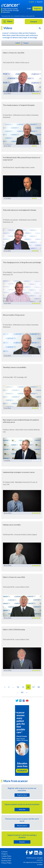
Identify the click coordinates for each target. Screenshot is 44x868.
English (32, 2)
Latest (18, 43)
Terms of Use (6, 858)
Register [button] (37, 8)
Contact (4, 852)
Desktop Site (6, 861)
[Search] (40, 28)
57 (33, 687)
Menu (8, 22)
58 (39, 687)
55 (23, 687)
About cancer (22, 826)
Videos (8, 28)
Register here (22, 795)
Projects (5, 854)
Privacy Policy (6, 863)
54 (18, 687)
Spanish (40, 2)
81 (22, 692)
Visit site (22, 809)
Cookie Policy (6, 856)
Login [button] (29, 8)
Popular (26, 43)
